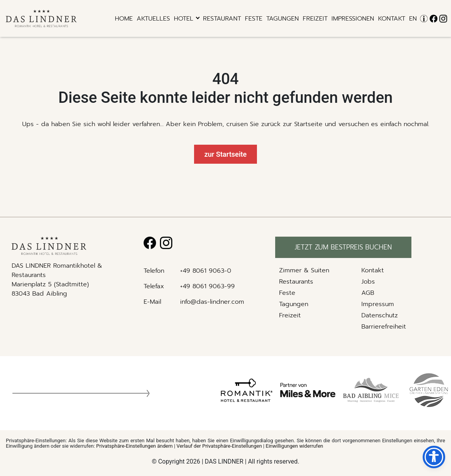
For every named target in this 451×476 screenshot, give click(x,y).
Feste (254, 19)
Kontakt (392, 19)
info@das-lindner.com (212, 302)
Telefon (154, 271)
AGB (368, 293)
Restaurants (296, 282)
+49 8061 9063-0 (206, 271)
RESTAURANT (222, 19)
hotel (184, 19)
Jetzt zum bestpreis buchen (343, 247)
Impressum (378, 304)
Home (124, 19)
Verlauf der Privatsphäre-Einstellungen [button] (219, 446)
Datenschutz (380, 315)
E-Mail (152, 302)
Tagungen (283, 19)
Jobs (368, 282)
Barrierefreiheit (384, 327)
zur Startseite (225, 154)
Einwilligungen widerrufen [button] (295, 446)
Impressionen (353, 19)
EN (413, 19)
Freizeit (315, 19)
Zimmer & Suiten (304, 270)
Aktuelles (153, 19)
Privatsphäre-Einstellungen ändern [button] (134, 446)
